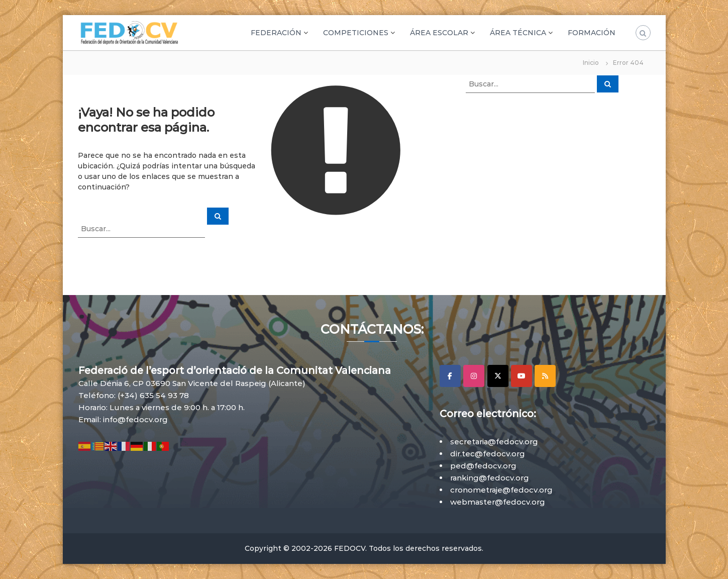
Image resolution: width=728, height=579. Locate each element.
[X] (498, 376)
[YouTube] (522, 376)
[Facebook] (450, 376)
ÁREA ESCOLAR (439, 33)
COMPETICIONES (356, 33)
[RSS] (545, 376)
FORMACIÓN (592, 33)
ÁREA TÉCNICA (518, 33)
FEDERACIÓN (276, 33)
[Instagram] (474, 376)
